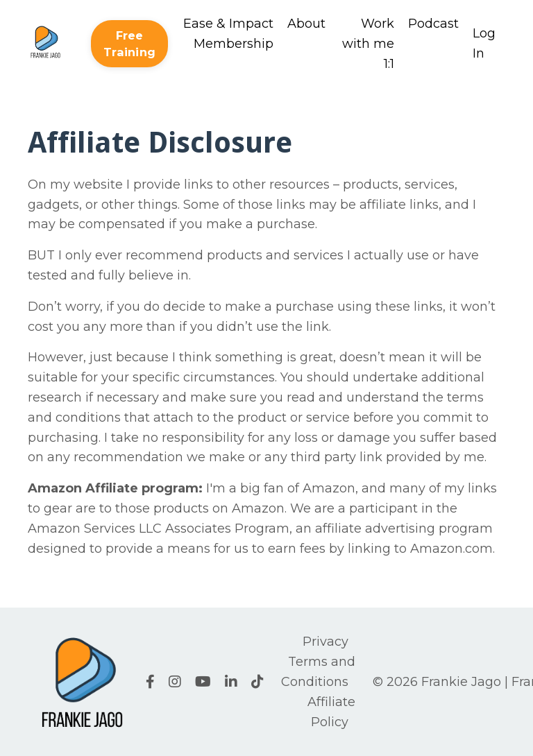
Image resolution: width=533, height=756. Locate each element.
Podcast (433, 24)
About (306, 24)
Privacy (325, 642)
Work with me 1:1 (368, 44)
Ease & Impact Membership (228, 34)
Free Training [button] (129, 44)
